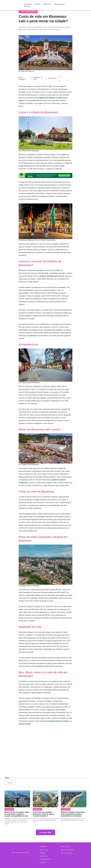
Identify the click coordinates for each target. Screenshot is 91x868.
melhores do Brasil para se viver (52, 276)
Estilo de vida (47, 4)
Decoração (37, 4)
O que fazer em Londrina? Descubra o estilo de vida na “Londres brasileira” (43, 815)
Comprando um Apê (59, 4)
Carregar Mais (45, 833)
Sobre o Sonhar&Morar (67, 850)
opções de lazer (25, 724)
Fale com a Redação (67, 853)
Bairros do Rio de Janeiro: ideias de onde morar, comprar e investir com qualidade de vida (17, 815)
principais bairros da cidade (58, 721)
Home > (24, 11)
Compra (11, 783)
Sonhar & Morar (14, 4)
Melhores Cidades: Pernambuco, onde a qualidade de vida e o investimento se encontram (73, 815)
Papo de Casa (28, 4)
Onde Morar (27, 6)
